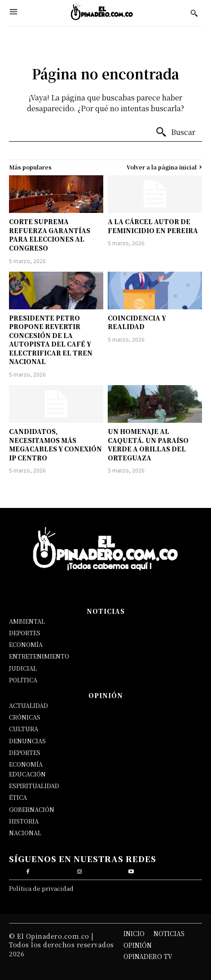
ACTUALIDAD (29, 705)
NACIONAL (25, 833)
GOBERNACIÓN (32, 809)
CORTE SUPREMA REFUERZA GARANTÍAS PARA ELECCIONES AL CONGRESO (50, 235)
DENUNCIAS (27, 741)
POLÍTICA (23, 680)
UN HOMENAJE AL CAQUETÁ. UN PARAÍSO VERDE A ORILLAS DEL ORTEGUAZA (148, 444)
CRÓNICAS (25, 717)
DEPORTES (25, 633)
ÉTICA (18, 797)
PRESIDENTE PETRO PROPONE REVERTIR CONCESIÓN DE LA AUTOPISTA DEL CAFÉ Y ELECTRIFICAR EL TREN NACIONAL (51, 340)
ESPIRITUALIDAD (34, 786)
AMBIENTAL (27, 621)
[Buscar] (175, 132)
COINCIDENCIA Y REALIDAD (137, 322)
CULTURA (24, 729)
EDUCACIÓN (27, 774)
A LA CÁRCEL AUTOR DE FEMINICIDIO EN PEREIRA (153, 226)
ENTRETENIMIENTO (39, 656)
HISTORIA (24, 821)
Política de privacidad (41, 888)
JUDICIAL (23, 668)
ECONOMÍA (26, 644)
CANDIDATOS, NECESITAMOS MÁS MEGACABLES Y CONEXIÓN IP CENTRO (55, 444)
